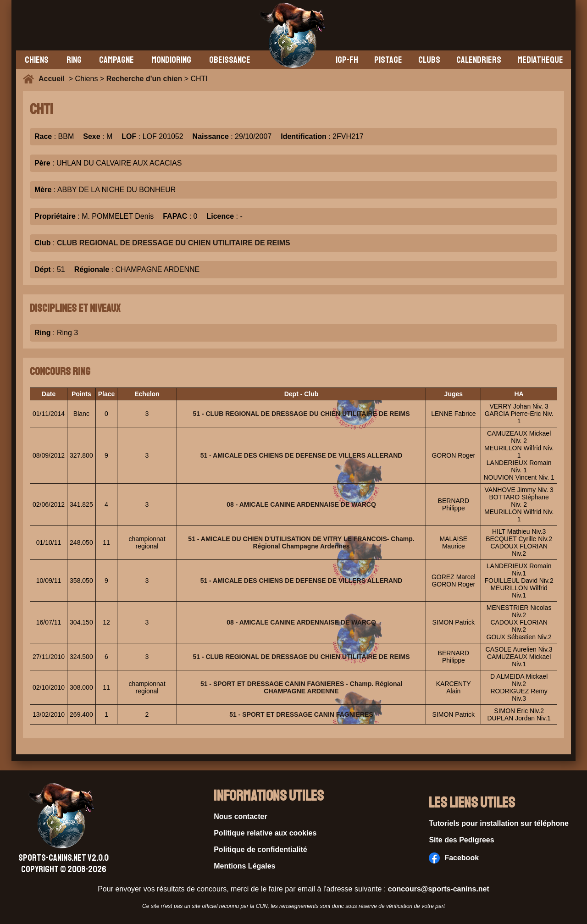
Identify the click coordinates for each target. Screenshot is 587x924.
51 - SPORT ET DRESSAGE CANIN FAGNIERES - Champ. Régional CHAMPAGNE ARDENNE (301, 687)
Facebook (454, 858)
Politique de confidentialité (260, 849)
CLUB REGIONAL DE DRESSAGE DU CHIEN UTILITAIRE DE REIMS (174, 243)
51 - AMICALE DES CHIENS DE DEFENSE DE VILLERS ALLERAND (302, 455)
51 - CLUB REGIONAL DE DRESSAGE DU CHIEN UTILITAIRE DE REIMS (301, 414)
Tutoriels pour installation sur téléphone (499, 823)
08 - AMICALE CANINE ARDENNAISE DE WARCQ (301, 504)
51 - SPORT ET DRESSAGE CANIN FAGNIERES (301, 714)
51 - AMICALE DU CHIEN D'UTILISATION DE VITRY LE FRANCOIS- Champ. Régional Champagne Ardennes (301, 542)
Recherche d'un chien (144, 79)
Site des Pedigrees (461, 840)
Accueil (54, 79)
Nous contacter (240, 816)
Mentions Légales (244, 866)
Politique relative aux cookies (265, 833)
